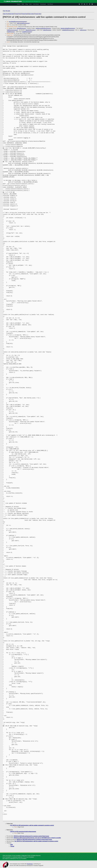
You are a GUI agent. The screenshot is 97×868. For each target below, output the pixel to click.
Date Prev (6, 14)
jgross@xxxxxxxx (21, 28)
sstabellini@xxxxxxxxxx (68, 30)
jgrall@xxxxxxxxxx (27, 32)
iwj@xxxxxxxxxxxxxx (12, 30)
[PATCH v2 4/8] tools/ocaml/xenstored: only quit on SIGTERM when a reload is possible (37, 838)
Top (4, 11)
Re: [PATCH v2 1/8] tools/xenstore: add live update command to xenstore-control (32, 825)
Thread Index (38, 14)
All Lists (8, 11)
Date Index (31, 14)
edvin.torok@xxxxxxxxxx (23, 23)
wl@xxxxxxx (83, 30)
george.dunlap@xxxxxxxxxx (68, 28)
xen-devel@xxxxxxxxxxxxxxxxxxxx (18, 22)
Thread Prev (18, 14)
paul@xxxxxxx (11, 32)
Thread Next (24, 14)
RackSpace (30, 864)
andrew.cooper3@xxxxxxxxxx (43, 28)
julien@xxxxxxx (47, 30)
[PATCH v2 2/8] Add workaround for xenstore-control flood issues (31, 836)
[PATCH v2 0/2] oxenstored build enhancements (23, 832)
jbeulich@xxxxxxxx (31, 30)
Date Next (11, 14)
